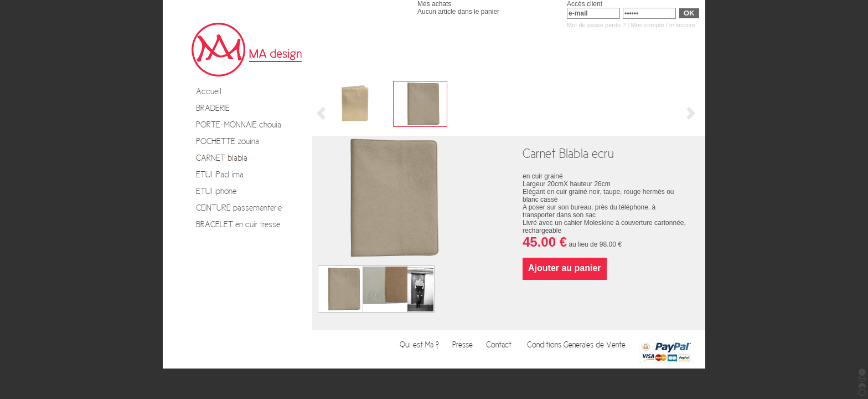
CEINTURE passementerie (239, 208)
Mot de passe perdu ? (596, 25)
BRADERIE (213, 108)
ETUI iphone (216, 191)
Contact (501, 345)
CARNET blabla (222, 158)
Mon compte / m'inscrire (663, 25)
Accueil (209, 91)
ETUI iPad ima (220, 175)
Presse (464, 345)
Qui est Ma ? (420, 345)
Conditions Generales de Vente (577, 345)
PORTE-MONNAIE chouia (239, 125)
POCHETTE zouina (228, 141)
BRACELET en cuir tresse (238, 224)
